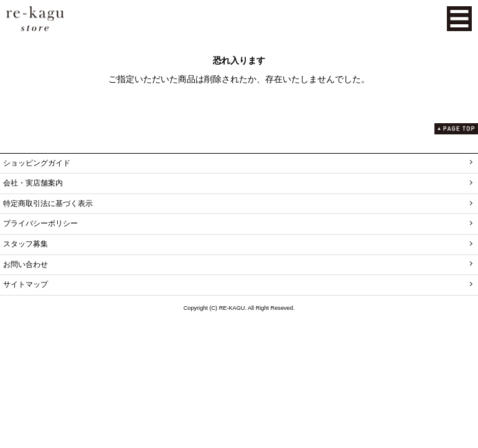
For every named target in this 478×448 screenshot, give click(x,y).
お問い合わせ (26, 264)
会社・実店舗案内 (33, 183)
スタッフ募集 (26, 244)
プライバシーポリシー (40, 223)
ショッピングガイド (37, 163)
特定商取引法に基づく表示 (48, 203)
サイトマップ (26, 284)
